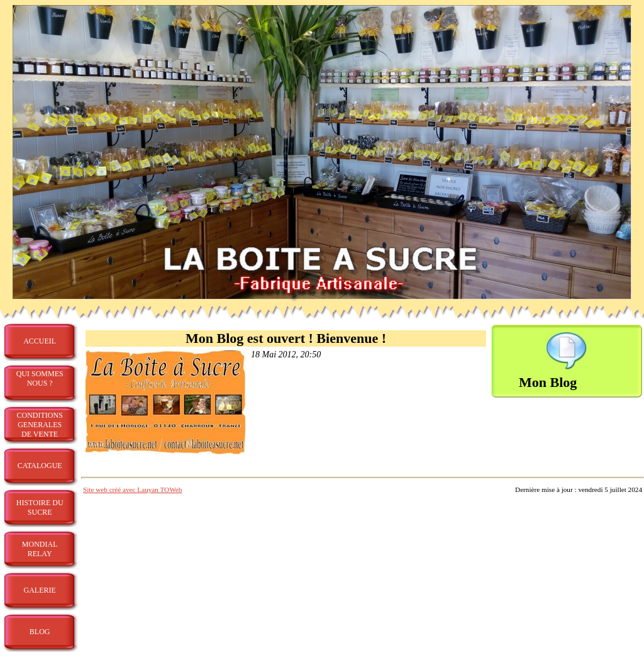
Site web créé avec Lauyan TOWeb (132, 489)
